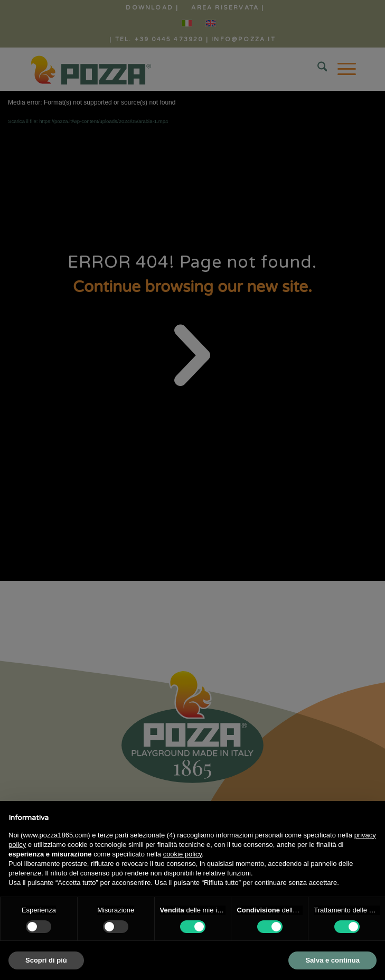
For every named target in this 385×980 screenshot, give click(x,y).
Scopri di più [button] (46, 960)
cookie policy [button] (182, 854)
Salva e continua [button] (332, 960)
